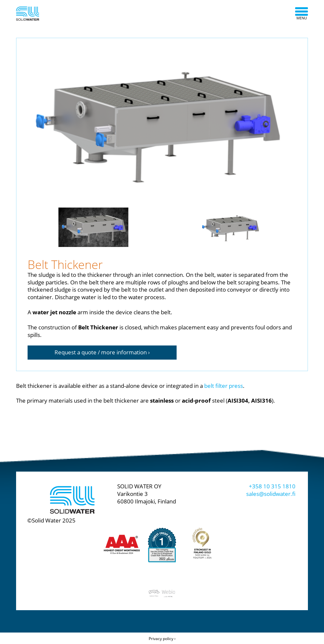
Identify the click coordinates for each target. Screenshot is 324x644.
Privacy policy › (162, 639)
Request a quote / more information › (102, 352)
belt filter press (224, 386)
